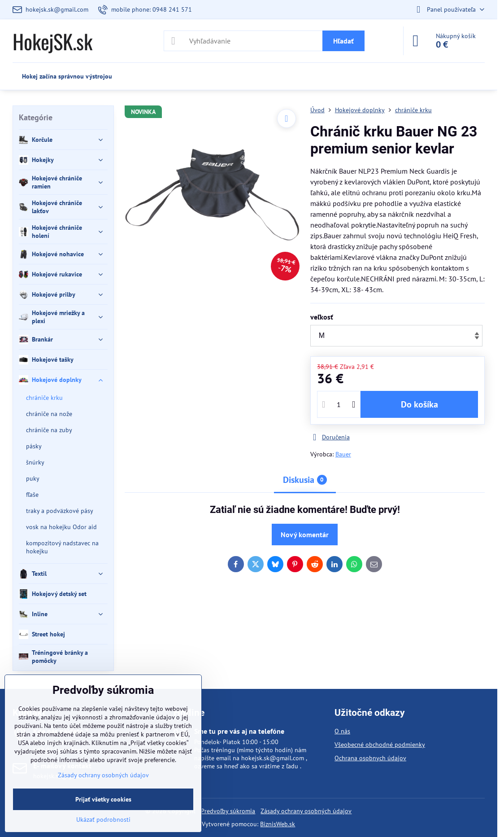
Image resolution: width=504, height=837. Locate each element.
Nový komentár (305, 535)
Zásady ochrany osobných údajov (306, 811)
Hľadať (343, 41)
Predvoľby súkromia (228, 811)
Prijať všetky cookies (103, 799)
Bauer (343, 454)
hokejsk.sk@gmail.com (273, 758)
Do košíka (419, 404)
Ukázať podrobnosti (103, 819)
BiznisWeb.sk (278, 824)
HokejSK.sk (52, 41)
